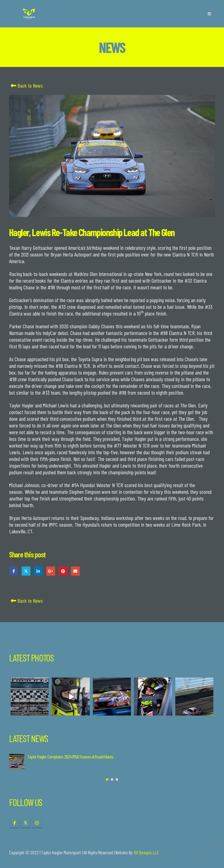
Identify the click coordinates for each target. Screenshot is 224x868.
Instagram (37, 823)
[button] (209, 14)
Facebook (14, 571)
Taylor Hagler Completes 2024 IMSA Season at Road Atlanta (70, 756)
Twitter (26, 571)
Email (75, 571)
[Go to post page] (17, 762)
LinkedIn (38, 571)
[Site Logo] (29, 14)
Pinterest (63, 571)
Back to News (26, 85)
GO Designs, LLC (146, 852)
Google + (51, 571)
